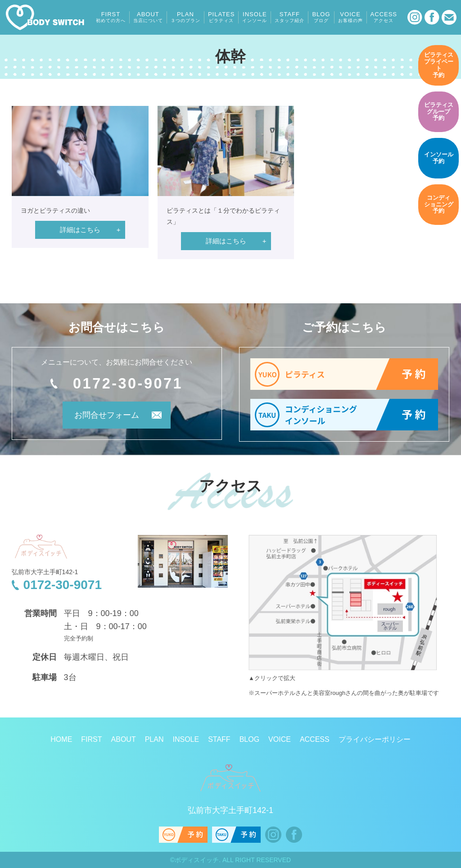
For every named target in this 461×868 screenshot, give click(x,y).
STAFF (289, 17)
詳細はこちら (80, 230)
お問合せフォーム (104, 416)
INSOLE (255, 17)
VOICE (350, 17)
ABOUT (148, 17)
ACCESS (384, 17)
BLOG (321, 17)
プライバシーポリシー (375, 739)
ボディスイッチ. (198, 860)
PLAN (185, 17)
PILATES (221, 17)
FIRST (111, 17)
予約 (438, 65)
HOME (61, 739)
